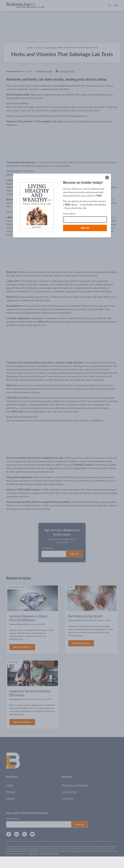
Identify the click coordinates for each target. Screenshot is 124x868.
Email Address (69, 214)
